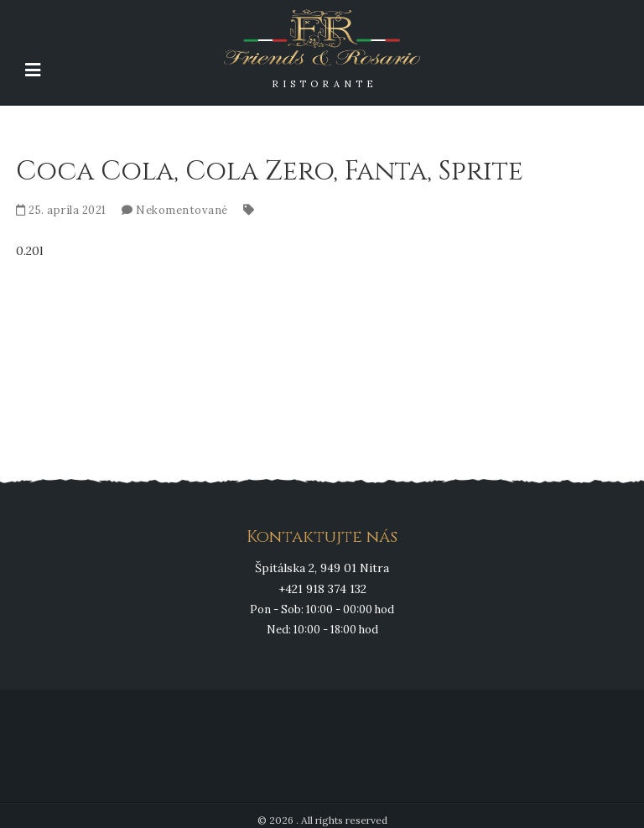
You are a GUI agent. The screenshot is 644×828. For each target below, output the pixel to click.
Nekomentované (182, 210)
